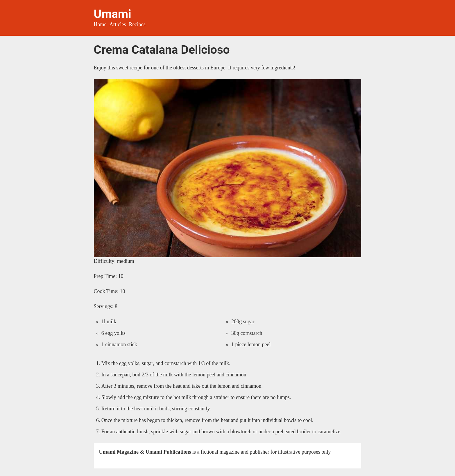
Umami (113, 14)
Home (100, 24)
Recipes (137, 24)
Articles (118, 24)
